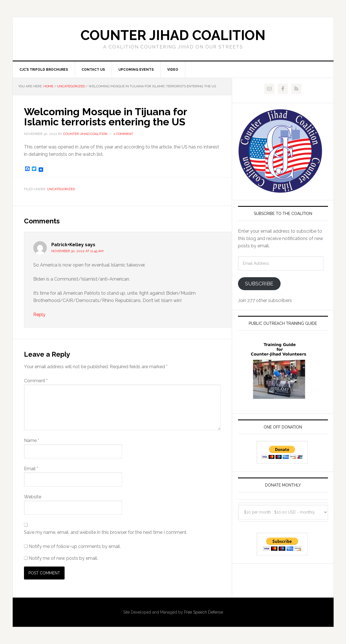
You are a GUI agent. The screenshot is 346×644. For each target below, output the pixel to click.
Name (32, 440)
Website (33, 497)
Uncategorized (61, 189)
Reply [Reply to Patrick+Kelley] (39, 315)
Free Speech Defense (204, 612)
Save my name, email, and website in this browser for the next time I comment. (106, 532)
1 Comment (123, 134)
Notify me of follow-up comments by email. (75, 546)
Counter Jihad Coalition (173, 35)
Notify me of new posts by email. (63, 558)
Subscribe (259, 284)
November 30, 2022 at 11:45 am (77, 251)
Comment (36, 381)
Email (31, 469)
